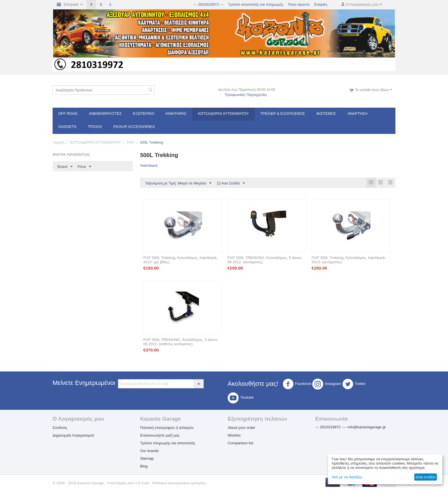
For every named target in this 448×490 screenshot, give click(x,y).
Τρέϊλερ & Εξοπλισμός (283, 114)
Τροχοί (95, 127)
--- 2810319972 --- (209, 4)
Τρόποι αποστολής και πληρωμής (256, 4)
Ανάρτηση (357, 114)
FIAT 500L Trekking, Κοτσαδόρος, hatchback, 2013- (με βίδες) (180, 260)
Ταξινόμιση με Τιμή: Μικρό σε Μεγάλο (178, 183)
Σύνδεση (60, 428)
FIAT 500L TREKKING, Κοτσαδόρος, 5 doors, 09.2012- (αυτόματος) (265, 260)
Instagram (327, 384)
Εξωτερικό (144, 114)
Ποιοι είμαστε (299, 4)
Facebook (297, 384)
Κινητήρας (176, 114)
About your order (242, 428)
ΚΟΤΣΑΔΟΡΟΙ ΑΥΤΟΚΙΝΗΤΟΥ (223, 114)
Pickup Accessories (134, 127)
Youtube (241, 398)
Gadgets (67, 127)
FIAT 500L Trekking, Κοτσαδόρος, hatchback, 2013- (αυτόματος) (349, 260)
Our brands (149, 451)
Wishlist (234, 436)
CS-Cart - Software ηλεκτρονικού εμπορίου (171, 483)
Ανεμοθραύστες (105, 114)
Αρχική (59, 142)
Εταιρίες (321, 4)
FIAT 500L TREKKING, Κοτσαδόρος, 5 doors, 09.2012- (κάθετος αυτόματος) (181, 342)
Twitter (354, 384)
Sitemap (147, 459)
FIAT (130, 142)
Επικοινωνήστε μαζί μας (160, 436)
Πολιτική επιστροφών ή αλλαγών (167, 428)
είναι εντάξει (425, 477)
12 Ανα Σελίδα (231, 183)
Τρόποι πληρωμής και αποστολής (168, 443)
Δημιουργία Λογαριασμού (73, 436)
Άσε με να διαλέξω (347, 477)
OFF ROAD (68, 114)
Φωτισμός (326, 114)
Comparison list (241, 443)
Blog (144, 466)
